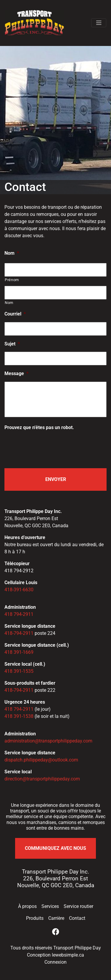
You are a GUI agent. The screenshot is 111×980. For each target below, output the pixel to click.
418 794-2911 (19, 614)
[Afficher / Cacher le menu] (99, 23)
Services (50, 906)
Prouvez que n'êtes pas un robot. (39, 427)
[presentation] (49, 447)
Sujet (12, 344)
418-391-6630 (19, 590)
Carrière (56, 918)
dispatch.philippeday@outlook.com (41, 760)
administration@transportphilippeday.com (48, 741)
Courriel (15, 314)
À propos (27, 906)
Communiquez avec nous (55, 848)
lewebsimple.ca (68, 955)
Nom (12, 253)
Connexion (55, 962)
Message (16, 373)
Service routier (78, 906)
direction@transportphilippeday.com (42, 779)
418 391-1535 (19, 671)
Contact (77, 918)
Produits (35, 918)
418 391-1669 (19, 652)
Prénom (12, 280)
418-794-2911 (19, 633)
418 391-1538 (19, 716)
